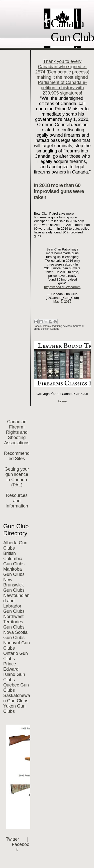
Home (62, 401)
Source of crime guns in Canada (59, 327)
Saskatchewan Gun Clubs (17, 698)
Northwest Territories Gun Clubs (14, 622)
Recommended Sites (17, 456)
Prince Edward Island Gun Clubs (14, 672)
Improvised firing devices (57, 326)
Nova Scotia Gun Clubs (15, 635)
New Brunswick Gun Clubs (14, 585)
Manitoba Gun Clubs (14, 572)
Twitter (12, 839)
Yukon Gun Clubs (14, 709)
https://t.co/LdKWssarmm (62, 287)
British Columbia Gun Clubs (14, 559)
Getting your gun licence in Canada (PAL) (17, 477)
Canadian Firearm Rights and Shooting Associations (17, 432)
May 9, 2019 (62, 301)
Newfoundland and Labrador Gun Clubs (16, 603)
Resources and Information (17, 501)
